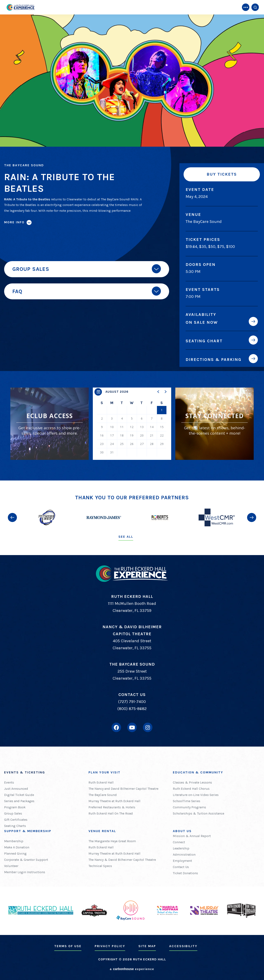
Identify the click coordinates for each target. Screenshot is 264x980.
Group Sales (13, 813)
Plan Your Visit (104, 772)
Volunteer (11, 866)
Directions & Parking (214, 359)
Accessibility (183, 946)
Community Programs (189, 807)
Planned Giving (15, 853)
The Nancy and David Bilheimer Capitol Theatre (123, 789)
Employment (182, 861)
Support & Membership (28, 831)
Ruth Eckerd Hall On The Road (111, 813)
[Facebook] (116, 727)
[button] (158, 392)
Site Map (147, 946)
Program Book (15, 807)
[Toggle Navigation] (246, 7)
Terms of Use (68, 946)
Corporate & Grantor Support (26, 860)
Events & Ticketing (25, 772)
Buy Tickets (222, 174)
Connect (179, 842)
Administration (184, 855)
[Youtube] (132, 727)
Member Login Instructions (25, 872)
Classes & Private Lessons (192, 782)
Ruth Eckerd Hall (101, 782)
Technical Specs (100, 866)
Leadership (181, 848)
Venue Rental (102, 831)
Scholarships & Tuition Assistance (199, 813)
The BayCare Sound (103, 795)
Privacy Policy (110, 946)
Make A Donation (17, 847)
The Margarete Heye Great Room (112, 841)
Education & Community (198, 772)
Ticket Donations (185, 873)
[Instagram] (148, 727)
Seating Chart (204, 341)
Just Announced (16, 789)
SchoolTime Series (187, 801)
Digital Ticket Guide (19, 795)
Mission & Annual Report (192, 836)
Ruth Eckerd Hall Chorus (191, 789)
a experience (132, 969)
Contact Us (181, 867)
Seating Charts (15, 826)
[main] (132, 240)
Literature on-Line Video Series (196, 795)
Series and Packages (19, 801)
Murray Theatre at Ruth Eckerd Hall (114, 801)
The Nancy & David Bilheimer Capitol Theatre (122, 860)
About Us (182, 831)
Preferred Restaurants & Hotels (112, 807)
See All (126, 537)
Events (9, 782)
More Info (14, 222)
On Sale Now (202, 322)
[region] (132, 424)
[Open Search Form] (255, 7)
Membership (14, 841)
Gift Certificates (16, 820)
